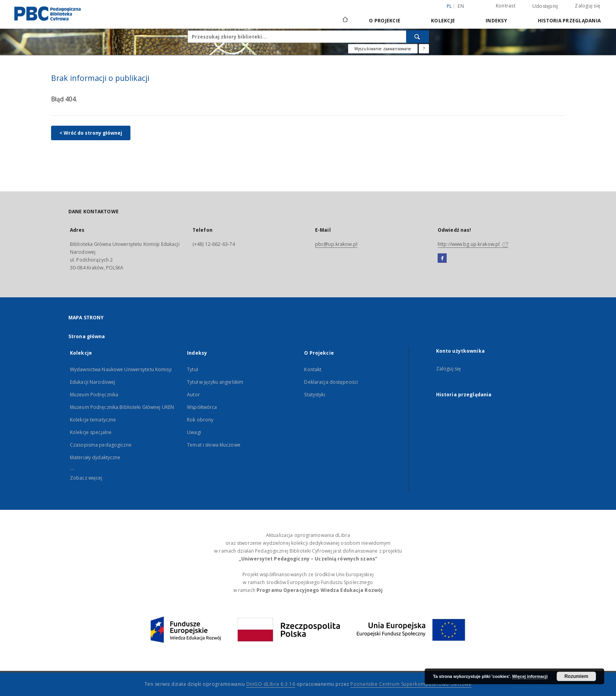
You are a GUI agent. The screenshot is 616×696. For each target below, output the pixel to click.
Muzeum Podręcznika (94, 395)
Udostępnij (545, 6)
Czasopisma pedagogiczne (101, 445)
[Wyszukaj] (418, 37)
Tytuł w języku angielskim (215, 382)
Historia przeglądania (569, 21)
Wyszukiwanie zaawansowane (383, 49)
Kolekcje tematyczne (93, 420)
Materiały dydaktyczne (95, 457)
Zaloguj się (588, 6)
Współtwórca (202, 407)
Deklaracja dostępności (331, 382)
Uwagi (194, 432)
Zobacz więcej (86, 478)
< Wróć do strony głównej (91, 133)
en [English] (461, 6)
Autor (193, 395)
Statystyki (314, 395)
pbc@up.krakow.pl (336, 244)
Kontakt (313, 369)
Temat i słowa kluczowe (214, 445)
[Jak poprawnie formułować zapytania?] (424, 49)
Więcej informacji (530, 676)
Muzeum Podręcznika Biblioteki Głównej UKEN (122, 407)
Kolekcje (443, 21)
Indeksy (496, 21)
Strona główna (87, 336)
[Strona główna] (345, 20)
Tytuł (192, 369)
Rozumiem (577, 676)
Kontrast (506, 6)
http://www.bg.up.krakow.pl (473, 244)
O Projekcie (385, 21)
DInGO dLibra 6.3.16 (271, 684)
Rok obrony (200, 420)
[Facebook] (442, 258)
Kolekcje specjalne (91, 432)
